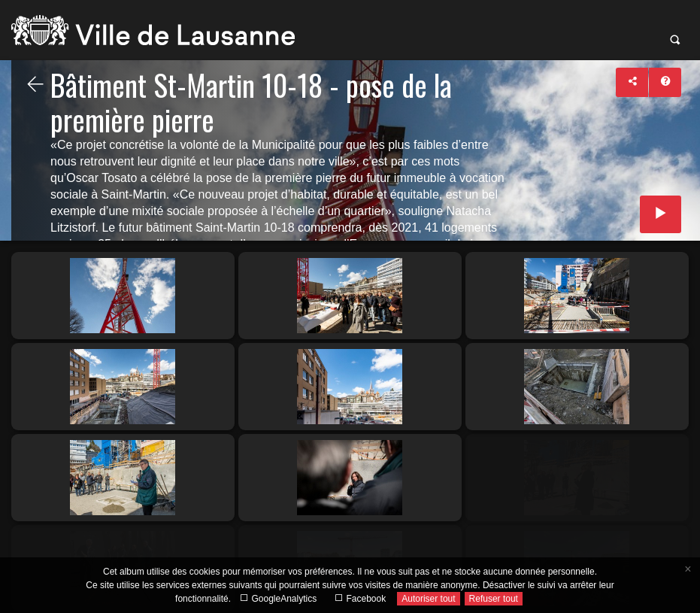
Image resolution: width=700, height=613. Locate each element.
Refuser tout (494, 599)
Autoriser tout (428, 599)
